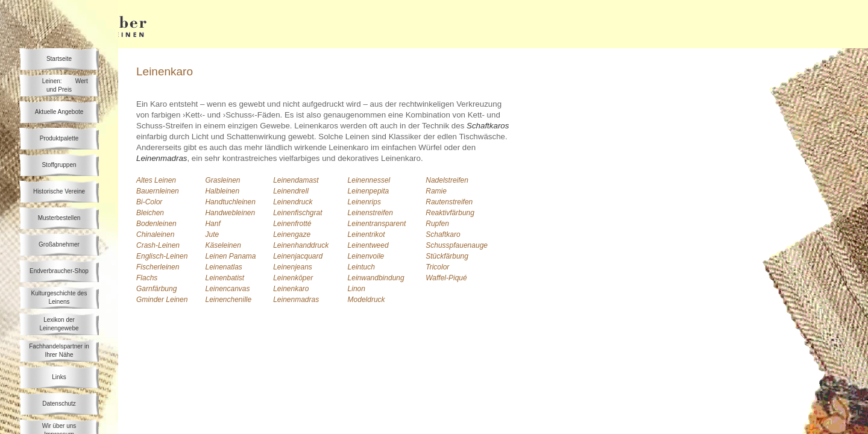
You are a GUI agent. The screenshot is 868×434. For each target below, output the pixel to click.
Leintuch (361, 267)
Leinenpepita (369, 191)
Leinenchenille (228, 300)
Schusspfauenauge (457, 245)
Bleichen (150, 213)
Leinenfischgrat (297, 213)
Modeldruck (366, 300)
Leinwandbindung (376, 278)
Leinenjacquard (298, 256)
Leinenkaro (291, 289)
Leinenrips (364, 202)
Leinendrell (291, 191)
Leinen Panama (230, 256)
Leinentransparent (377, 224)
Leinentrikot (366, 234)
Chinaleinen (155, 234)
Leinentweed (368, 245)
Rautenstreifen (449, 202)
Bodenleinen (156, 224)
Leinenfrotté (292, 224)
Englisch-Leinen (162, 256)
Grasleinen (222, 180)
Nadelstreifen (447, 180)
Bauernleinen (158, 191)
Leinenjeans (293, 267)
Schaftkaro (443, 234)
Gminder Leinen (162, 300)
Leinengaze (292, 234)
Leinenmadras (296, 300)
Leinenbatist (225, 278)
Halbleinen (222, 191)
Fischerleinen (158, 267)
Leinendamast (296, 180)
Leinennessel (369, 180)
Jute (212, 234)
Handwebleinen (230, 213)
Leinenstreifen (370, 213)
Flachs (147, 278)
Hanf (212, 224)
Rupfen (437, 224)
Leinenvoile (366, 256)
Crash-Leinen (158, 245)
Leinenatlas (223, 267)
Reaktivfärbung (450, 213)
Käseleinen (223, 245)
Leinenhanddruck (301, 245)
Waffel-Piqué (446, 278)
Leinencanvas (227, 289)
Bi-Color (149, 202)
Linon (357, 289)
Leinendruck (293, 202)
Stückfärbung (447, 256)
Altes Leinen (156, 180)
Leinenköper (293, 278)
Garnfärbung (156, 289)
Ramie (436, 191)
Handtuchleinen (230, 202)
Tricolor (437, 267)
